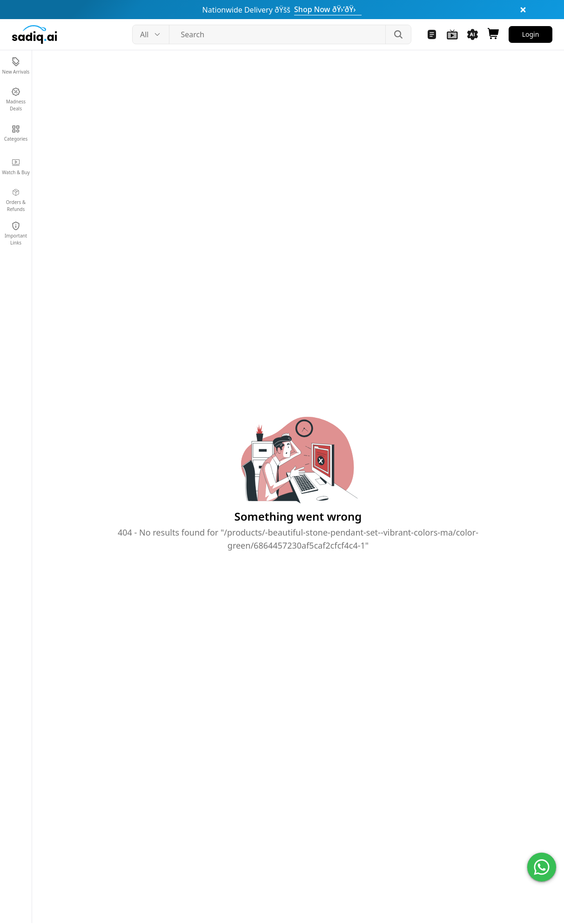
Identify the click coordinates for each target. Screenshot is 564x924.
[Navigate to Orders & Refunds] (16, 200)
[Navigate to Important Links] (16, 234)
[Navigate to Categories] (16, 133)
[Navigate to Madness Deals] (16, 100)
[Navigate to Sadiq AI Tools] (473, 34)
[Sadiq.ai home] (34, 34)
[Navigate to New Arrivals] (16, 66)
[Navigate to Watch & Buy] (16, 167)
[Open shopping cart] (493, 34)
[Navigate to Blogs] (432, 34)
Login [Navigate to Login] (531, 34)
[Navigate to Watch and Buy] (452, 34)
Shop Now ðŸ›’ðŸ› (328, 9)
